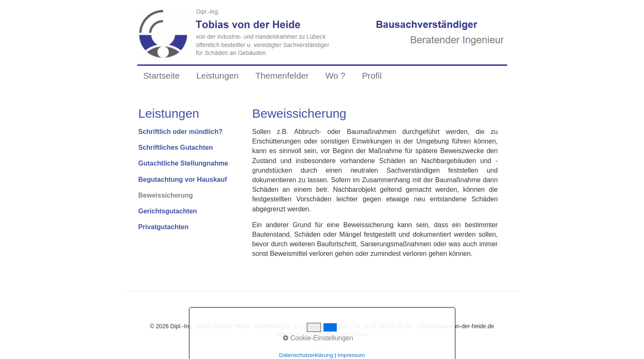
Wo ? (335, 76)
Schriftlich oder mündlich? (181, 132)
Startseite (162, 76)
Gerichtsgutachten (168, 211)
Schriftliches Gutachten (176, 147)
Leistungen (217, 76)
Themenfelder (282, 76)
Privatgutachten (164, 227)
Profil (372, 76)
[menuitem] (162, 76)
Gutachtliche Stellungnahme (183, 163)
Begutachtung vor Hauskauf (183, 179)
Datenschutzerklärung (303, 334)
